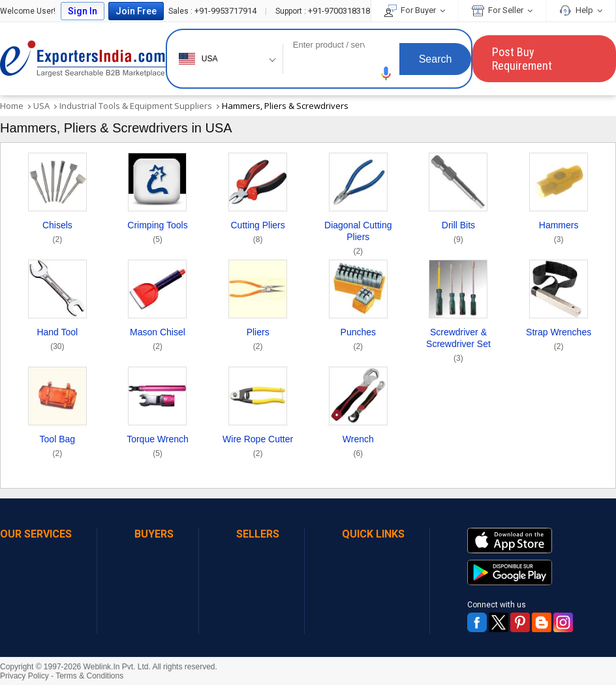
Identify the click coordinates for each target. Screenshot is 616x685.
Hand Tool (57, 341)
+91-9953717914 (213, 11)
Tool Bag (57, 448)
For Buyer (415, 10)
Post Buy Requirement (522, 59)
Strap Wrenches (559, 341)
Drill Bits (458, 234)
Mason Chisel (158, 341)
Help (581, 10)
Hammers (559, 234)
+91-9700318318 (323, 11)
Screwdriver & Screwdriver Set (459, 347)
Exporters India (83, 59)
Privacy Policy (24, 676)
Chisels (57, 234)
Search (436, 59)
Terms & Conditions (89, 676)
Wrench (358, 448)
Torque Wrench (158, 448)
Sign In (83, 11)
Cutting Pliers (258, 234)
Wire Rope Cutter (258, 448)
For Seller (502, 10)
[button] (386, 73)
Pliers (258, 341)
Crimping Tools (157, 234)
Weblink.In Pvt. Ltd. (117, 667)
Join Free (136, 11)
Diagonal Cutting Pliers (358, 240)
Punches (358, 341)
